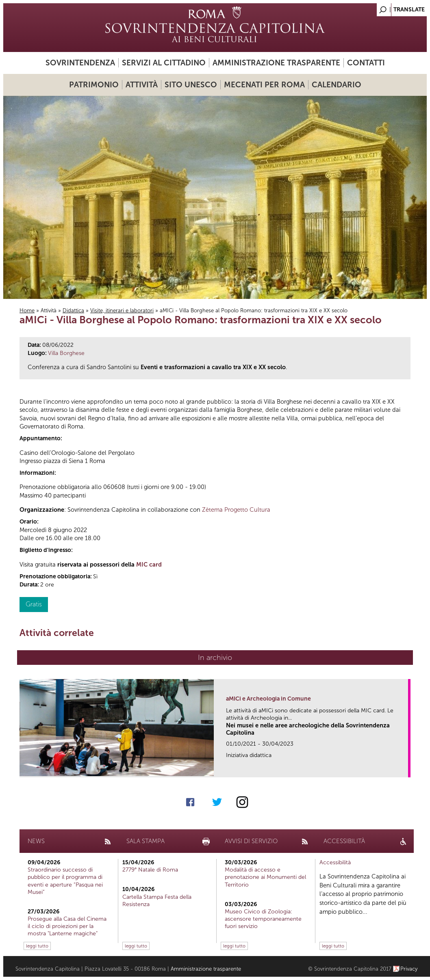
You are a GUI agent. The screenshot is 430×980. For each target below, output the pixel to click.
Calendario (337, 85)
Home (27, 310)
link (405, 769)
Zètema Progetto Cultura (236, 510)
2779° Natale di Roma (150, 870)
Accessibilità (335, 862)
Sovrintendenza (80, 63)
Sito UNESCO (191, 85)
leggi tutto (37, 946)
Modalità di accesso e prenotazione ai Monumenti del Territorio (265, 877)
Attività (142, 85)
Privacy (409, 969)
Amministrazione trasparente (276, 63)
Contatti (366, 63)
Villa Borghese (66, 353)
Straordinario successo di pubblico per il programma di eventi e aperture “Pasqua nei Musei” (65, 881)
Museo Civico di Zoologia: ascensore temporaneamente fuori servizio (263, 919)
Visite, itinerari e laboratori (122, 310)
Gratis (34, 604)
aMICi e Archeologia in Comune (268, 699)
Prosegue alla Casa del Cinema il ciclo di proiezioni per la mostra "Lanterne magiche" (67, 926)
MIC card (149, 565)
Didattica (73, 310)
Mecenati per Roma (264, 85)
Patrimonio (94, 85)
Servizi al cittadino (164, 63)
